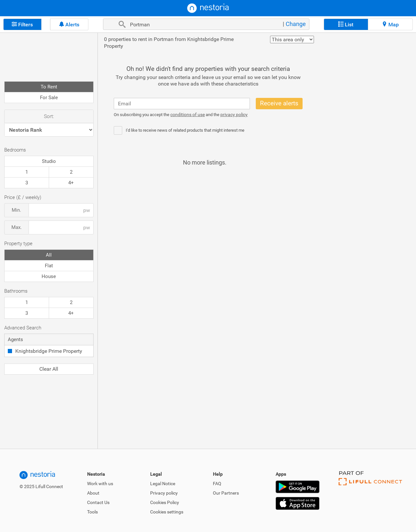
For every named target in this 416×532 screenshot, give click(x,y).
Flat (49, 266)
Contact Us (98, 502)
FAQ (217, 484)
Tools (92, 512)
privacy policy (234, 114)
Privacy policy (164, 493)
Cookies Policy (165, 502)
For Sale (49, 98)
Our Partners (226, 493)
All (49, 255)
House (49, 276)
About (93, 493)
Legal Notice (163, 484)
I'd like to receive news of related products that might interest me (185, 130)
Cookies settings (167, 512)
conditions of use (188, 114)
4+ (71, 183)
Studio (49, 161)
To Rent (49, 87)
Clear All (49, 369)
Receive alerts (279, 103)
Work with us (100, 484)
